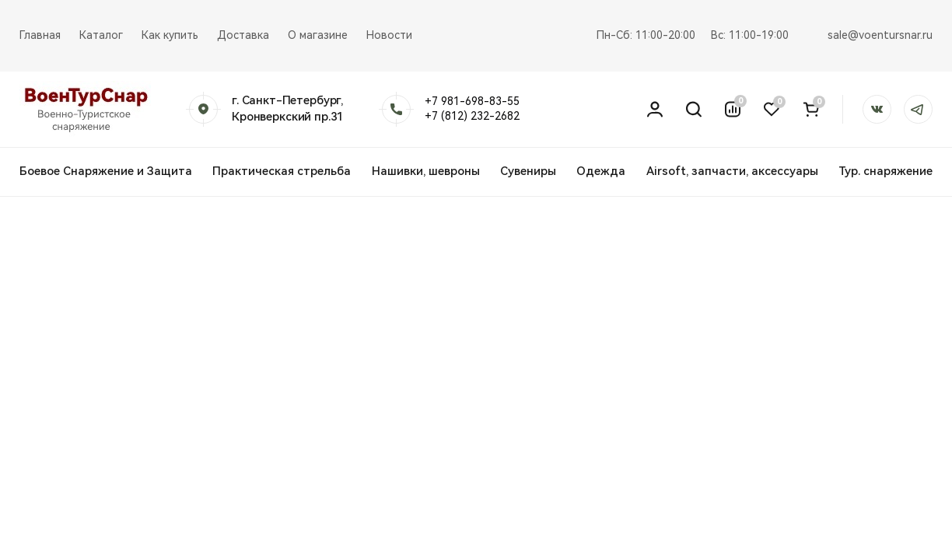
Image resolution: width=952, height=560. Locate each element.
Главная (40, 35)
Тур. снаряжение (885, 171)
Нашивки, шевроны (426, 171)
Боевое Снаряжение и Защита (106, 171)
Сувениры (528, 171)
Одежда (601, 171)
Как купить (170, 35)
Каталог (101, 35)
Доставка (243, 35)
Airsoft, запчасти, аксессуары (732, 171)
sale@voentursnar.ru (880, 35)
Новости (389, 35)
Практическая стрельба (282, 171)
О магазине (318, 35)
